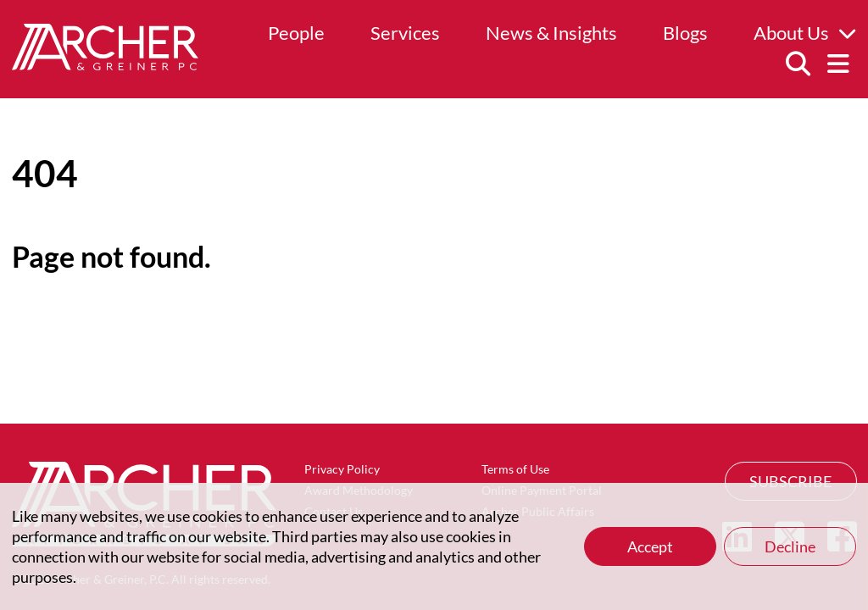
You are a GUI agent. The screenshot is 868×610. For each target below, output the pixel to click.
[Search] (798, 64)
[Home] (105, 64)
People (296, 33)
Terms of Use (515, 469)
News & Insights (551, 33)
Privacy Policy (342, 469)
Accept (650, 546)
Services (405, 33)
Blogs (685, 33)
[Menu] (838, 64)
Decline (790, 546)
